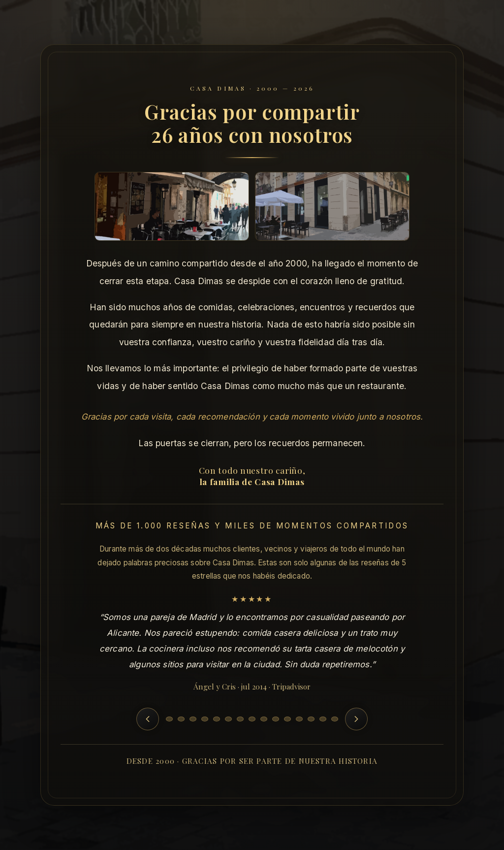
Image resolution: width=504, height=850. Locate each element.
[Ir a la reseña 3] (193, 719)
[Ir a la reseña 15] (335, 719)
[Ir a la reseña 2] (181, 719)
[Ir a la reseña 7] (240, 719)
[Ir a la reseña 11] (287, 719)
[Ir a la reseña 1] (169, 719)
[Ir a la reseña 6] (228, 719)
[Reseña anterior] (148, 719)
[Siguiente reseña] (356, 719)
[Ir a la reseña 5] (217, 719)
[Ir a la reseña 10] (276, 719)
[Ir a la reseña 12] (299, 719)
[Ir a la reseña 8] (252, 719)
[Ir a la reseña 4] (205, 719)
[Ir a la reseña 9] (264, 719)
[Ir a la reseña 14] (323, 719)
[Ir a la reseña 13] (311, 719)
